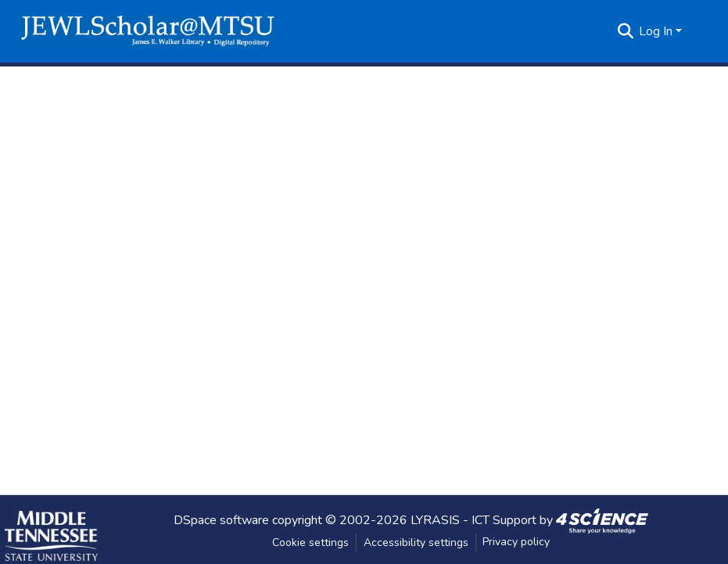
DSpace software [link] (221, 519)
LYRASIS (435, 519)
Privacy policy (516, 542)
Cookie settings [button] (310, 542)
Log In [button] (657, 31)
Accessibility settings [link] (416, 542)
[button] (148, 31)
